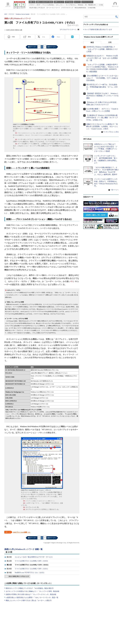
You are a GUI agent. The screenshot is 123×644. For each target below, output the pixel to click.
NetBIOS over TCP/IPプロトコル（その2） (30, 573)
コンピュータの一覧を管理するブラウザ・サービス (34, 557)
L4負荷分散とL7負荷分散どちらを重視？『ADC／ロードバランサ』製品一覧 (32, 597)
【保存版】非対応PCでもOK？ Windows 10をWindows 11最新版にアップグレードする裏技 (102, 96)
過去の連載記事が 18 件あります (19, 576)
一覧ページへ (114, 190)
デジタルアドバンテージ (68, 30)
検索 (117, 17)
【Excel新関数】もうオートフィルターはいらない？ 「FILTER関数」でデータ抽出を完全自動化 (102, 78)
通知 (29, 37)
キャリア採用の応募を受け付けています (98, 30)
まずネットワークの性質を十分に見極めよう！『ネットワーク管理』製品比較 (32, 591)
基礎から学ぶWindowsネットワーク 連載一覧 (23, 549)
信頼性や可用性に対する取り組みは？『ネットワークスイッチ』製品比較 (31, 594)
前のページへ (32, 47)
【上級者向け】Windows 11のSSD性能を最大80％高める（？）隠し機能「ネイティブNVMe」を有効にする (102, 118)
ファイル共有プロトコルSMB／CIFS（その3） (32, 561)
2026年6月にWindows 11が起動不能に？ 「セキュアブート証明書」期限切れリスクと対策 (102, 49)
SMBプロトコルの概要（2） (22, 532)
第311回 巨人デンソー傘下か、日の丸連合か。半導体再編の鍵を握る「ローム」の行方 (102, 87)
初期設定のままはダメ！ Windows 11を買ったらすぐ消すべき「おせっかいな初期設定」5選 (102, 58)
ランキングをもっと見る (111, 132)
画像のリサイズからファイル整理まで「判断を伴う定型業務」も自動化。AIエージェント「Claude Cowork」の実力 (102, 127)
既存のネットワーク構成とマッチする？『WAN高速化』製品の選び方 (30, 588)
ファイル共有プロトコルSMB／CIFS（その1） (32, 569)
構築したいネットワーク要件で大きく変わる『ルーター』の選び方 (29, 600)
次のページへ (52, 47)
